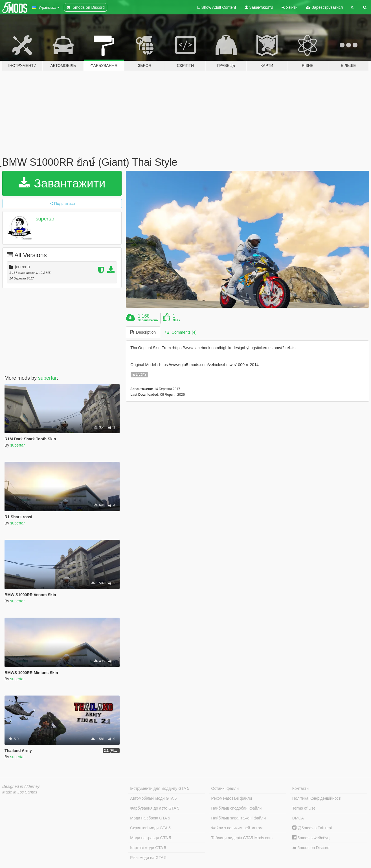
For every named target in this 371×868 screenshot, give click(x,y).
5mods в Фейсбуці (311, 838)
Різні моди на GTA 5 (148, 858)
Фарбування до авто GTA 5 (155, 808)
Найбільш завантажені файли (239, 818)
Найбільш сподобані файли (237, 808)
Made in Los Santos (20, 792)
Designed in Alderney (21, 786)
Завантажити (259, 7)
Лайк (176, 320)
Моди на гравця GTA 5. (151, 838)
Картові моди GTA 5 (148, 848)
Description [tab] (143, 332)
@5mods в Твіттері (312, 828)
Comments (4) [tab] (181, 332)
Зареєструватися (324, 7)
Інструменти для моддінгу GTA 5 (160, 788)
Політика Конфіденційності (317, 798)
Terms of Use (304, 808)
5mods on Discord (311, 848)
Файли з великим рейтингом (237, 828)
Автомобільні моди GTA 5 (153, 798)
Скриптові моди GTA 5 (150, 828)
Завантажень (148, 320)
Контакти (300, 788)
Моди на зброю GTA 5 (150, 818)
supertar (45, 219)
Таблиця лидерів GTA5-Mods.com (242, 838)
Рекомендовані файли (232, 798)
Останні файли (225, 788)
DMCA (298, 818)
